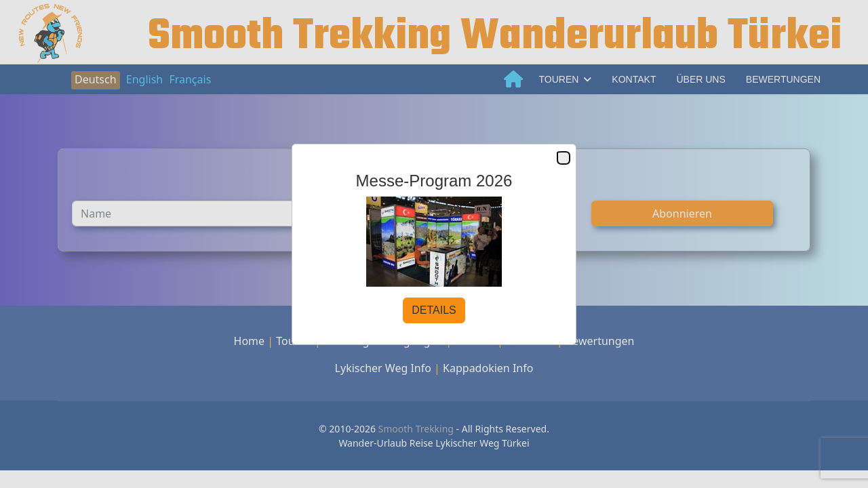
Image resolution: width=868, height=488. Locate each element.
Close (563, 158)
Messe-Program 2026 (434, 181)
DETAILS (434, 310)
